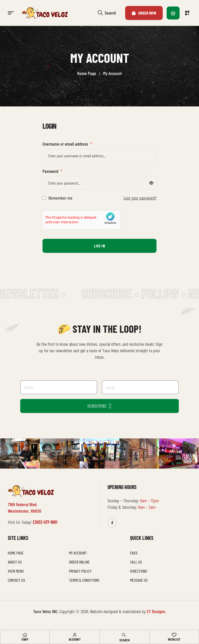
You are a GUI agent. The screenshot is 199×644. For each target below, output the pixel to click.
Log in (100, 246)
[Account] (75, 635)
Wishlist (174, 639)
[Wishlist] (174, 635)
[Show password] (151, 183)
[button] (188, 13)
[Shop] (25, 635)
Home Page (87, 73)
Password (52, 171)
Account (75, 639)
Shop (25, 639)
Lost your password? (140, 198)
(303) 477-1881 (45, 522)
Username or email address (67, 144)
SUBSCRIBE (99, 406)
